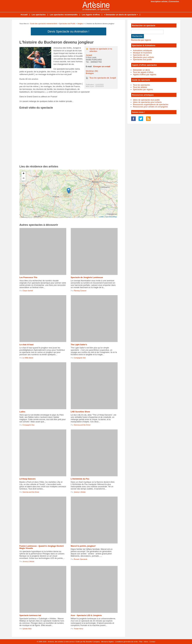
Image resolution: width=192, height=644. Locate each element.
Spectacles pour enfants (143, 57)
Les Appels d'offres (91, 15)
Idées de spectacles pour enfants (147, 102)
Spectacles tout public (142, 60)
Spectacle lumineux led (30, 615)
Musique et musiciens (142, 53)
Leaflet (101, 217)
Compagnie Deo (80, 358)
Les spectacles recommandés (64, 15)
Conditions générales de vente (126, 642)
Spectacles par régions (143, 89)
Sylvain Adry (27, 629)
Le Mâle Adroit (28, 358)
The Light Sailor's (79, 345)
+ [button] (23, 174)
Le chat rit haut (26, 345)
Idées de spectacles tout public (146, 100)
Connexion (174, 1)
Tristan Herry (79, 629)
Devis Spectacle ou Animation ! (69, 31)
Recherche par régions (141, 40)
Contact (152, 642)
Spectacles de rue (141, 55)
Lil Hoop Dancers (28, 479)
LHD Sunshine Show (80, 412)
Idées (146, 642)
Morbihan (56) (92, 71)
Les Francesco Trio (28, 277)
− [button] (23, 178)
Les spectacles (39, 15)
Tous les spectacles (142, 85)
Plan (141, 642)
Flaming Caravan (80, 291)
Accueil (24, 15)
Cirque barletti (28, 291)
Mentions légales (108, 642)
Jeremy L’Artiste (80, 492)
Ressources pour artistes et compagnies (150, 107)
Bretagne (90, 73)
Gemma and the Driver (82, 425)
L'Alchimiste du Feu (80, 479)
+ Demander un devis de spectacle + (121, 15)
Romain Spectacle (81, 559)
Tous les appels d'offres (143, 72)
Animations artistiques (143, 50)
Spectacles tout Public (67, 24)
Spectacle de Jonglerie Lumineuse (87, 277)
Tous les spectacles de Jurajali (103, 78)
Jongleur (80, 24)
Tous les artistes (140, 87)
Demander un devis (142, 70)
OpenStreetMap (111, 217)
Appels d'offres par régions (145, 74)
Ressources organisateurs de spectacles (151, 104)
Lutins (22, 412)
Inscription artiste (159, 1)
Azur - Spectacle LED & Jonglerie (86, 615)
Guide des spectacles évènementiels (44, 24)
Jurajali (89, 55)
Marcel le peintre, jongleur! (83, 546)
